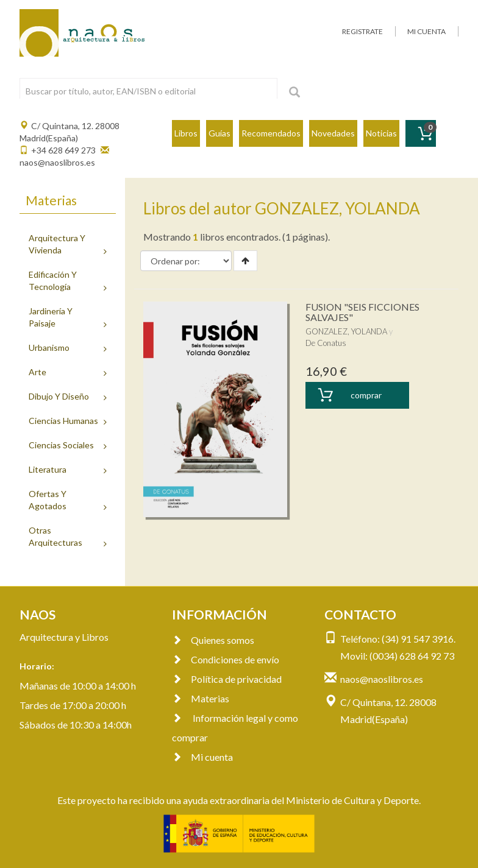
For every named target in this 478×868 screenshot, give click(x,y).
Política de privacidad (227, 679)
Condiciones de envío (226, 659)
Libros (186, 133)
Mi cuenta (202, 757)
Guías (219, 133)
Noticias (381, 133)
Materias (201, 698)
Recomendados (271, 133)
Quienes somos (213, 640)
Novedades (333, 133)
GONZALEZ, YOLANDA (346, 331)
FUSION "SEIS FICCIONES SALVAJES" (362, 312)
